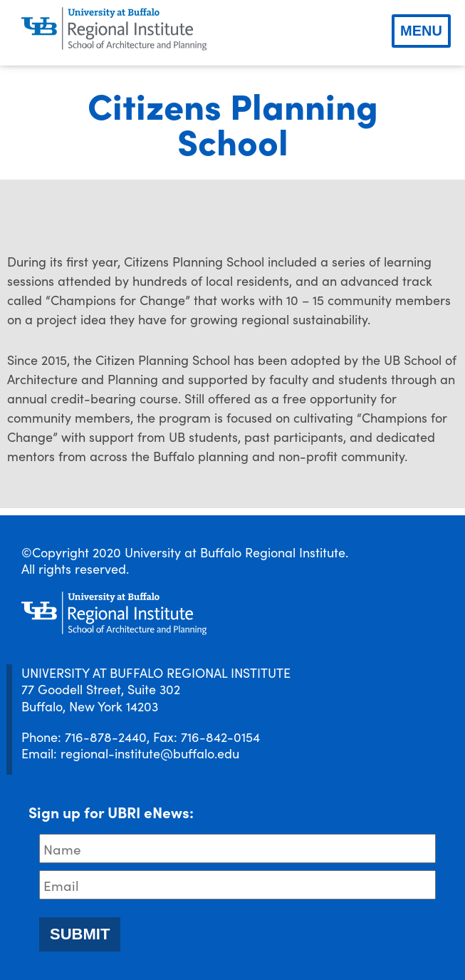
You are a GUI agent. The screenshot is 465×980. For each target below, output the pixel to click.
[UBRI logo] (114, 29)
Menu (421, 31)
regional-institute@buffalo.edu (150, 753)
